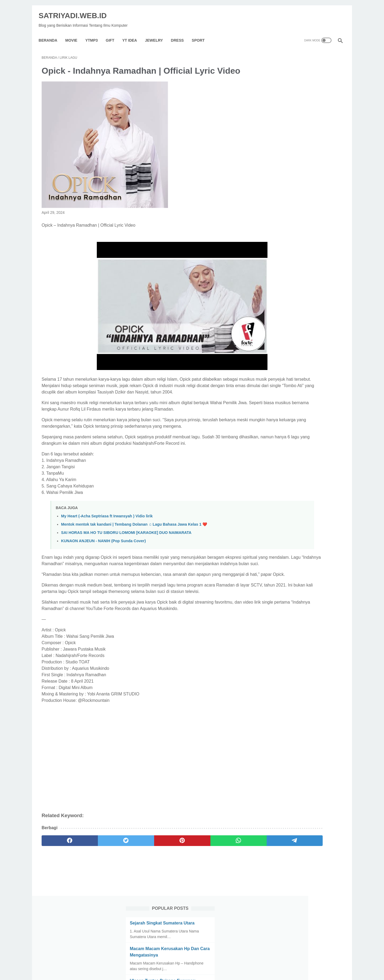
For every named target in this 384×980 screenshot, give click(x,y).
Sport (201, 33)
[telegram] (223, 894)
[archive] (284, 507)
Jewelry (157, 33)
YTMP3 (95, 33)
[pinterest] (142, 894)
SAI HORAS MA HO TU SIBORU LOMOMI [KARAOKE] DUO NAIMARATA (126, 560)
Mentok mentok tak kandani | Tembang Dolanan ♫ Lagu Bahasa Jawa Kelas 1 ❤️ (134, 552)
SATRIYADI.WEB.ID (76, 11)
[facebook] (62, 894)
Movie (74, 33)
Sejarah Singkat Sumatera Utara (299, 71)
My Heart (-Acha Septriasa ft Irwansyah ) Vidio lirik (107, 544)
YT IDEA (133, 33)
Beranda (51, 33)
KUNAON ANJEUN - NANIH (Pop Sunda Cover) (103, 569)
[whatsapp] (183, 894)
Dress (180, 33)
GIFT (113, 33)
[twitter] (102, 894)
